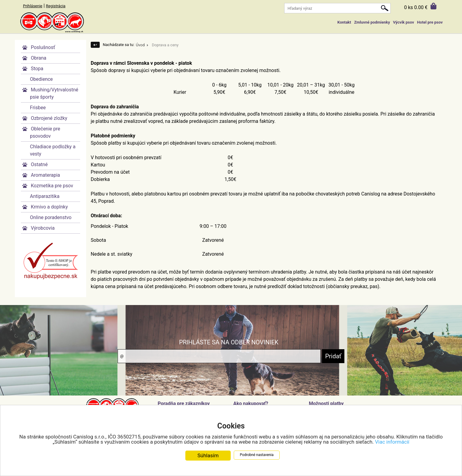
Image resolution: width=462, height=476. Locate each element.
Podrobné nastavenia (257, 455)
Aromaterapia (46, 175)
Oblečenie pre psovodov (45, 132)
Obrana (39, 58)
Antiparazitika (45, 196)
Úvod (140, 45)
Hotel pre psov (430, 22)
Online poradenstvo (51, 217)
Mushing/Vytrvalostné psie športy (54, 93)
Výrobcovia (43, 228)
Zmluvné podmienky (372, 22)
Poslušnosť (43, 47)
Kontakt (344, 22)
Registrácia (56, 6)
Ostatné (39, 164)
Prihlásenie (33, 6)
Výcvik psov (404, 22)
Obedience (41, 79)
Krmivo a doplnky (49, 207)
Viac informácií (392, 442)
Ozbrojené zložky (49, 118)
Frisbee (38, 108)
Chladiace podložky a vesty (53, 150)
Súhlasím (208, 455)
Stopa (37, 69)
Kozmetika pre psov (52, 186)
